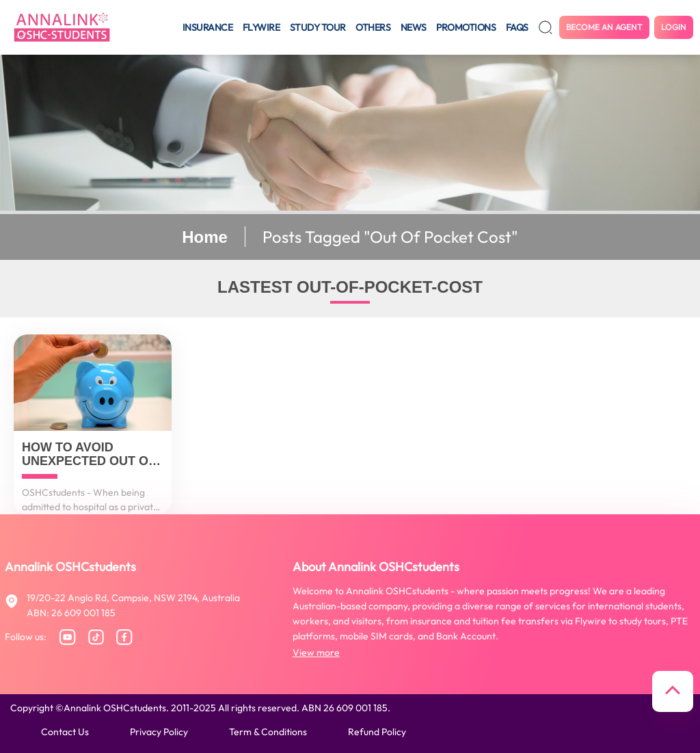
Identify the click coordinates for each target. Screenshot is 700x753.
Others (373, 27)
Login (674, 27)
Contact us (65, 732)
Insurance (208, 27)
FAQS (517, 27)
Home (205, 237)
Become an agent (604, 27)
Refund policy (377, 732)
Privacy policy (159, 732)
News (414, 27)
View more (316, 652)
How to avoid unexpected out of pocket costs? (89, 455)
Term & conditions (268, 732)
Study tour (318, 27)
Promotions (466, 27)
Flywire (261, 27)
